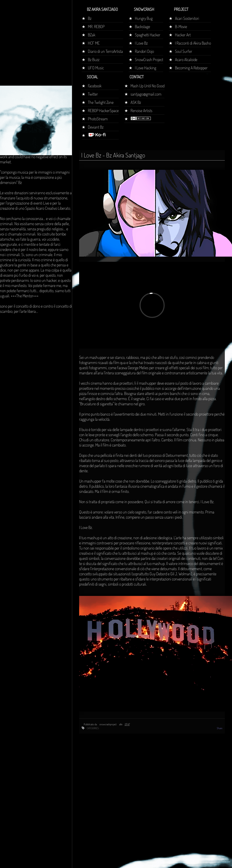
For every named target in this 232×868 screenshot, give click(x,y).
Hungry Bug (144, 18)
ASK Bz (136, 102)
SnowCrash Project (149, 60)
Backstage (142, 27)
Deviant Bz (96, 127)
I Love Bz (141, 43)
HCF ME (94, 43)
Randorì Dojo (144, 51)
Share (220, 728)
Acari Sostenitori (187, 18)
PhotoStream (98, 119)
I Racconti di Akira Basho (193, 43)
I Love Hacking (146, 68)
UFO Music (96, 68)
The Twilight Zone (101, 102)
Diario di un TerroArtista (105, 51)
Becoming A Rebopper (191, 68)
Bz (90, 18)
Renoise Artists (141, 111)
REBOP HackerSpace (103, 111)
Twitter (93, 94)
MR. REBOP (96, 27)
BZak (92, 35)
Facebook (95, 86)
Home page (11, 96)
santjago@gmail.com (146, 94)
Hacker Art (183, 35)
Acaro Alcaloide (186, 60)
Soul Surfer (184, 51)
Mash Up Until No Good (147, 86)
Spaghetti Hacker (148, 35)
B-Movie (181, 27)
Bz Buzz (94, 60)
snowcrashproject (108, 724)
